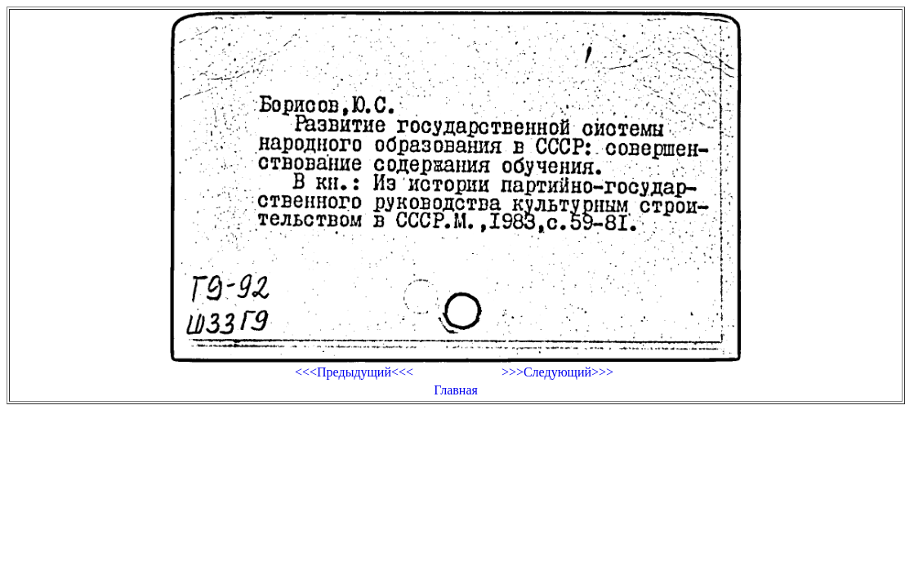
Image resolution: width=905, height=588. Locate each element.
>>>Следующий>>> (557, 372)
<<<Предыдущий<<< (354, 372)
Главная (456, 390)
